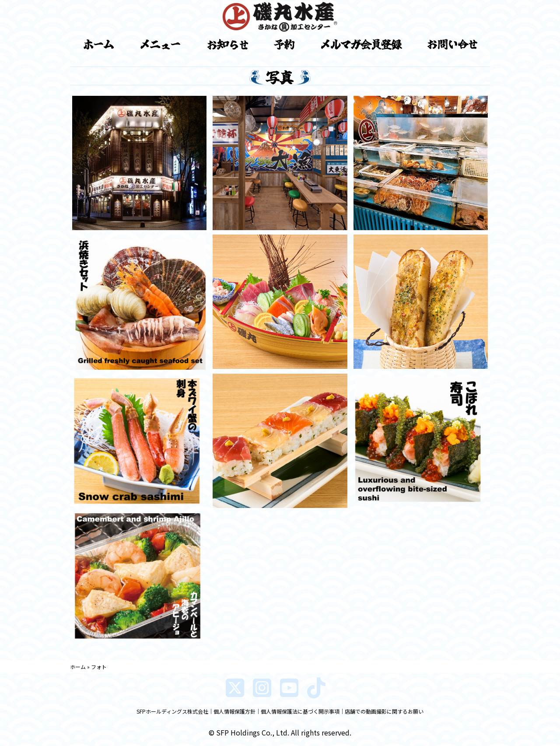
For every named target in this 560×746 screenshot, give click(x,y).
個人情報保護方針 (234, 711)
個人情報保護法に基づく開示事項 (300, 711)
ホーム (78, 667)
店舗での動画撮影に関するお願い (384, 711)
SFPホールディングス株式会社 (172, 711)
